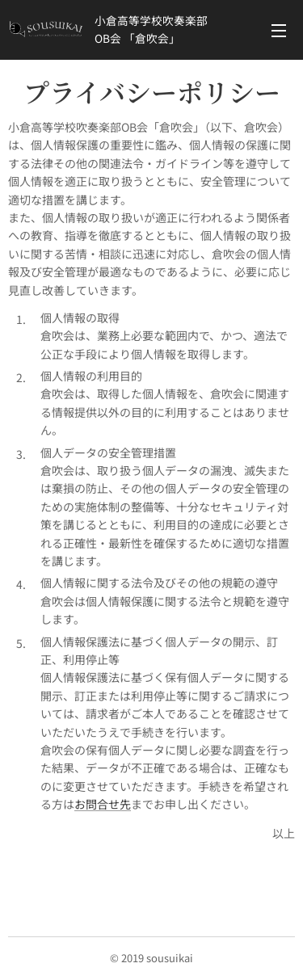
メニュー (279, 31)
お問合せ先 (103, 804)
